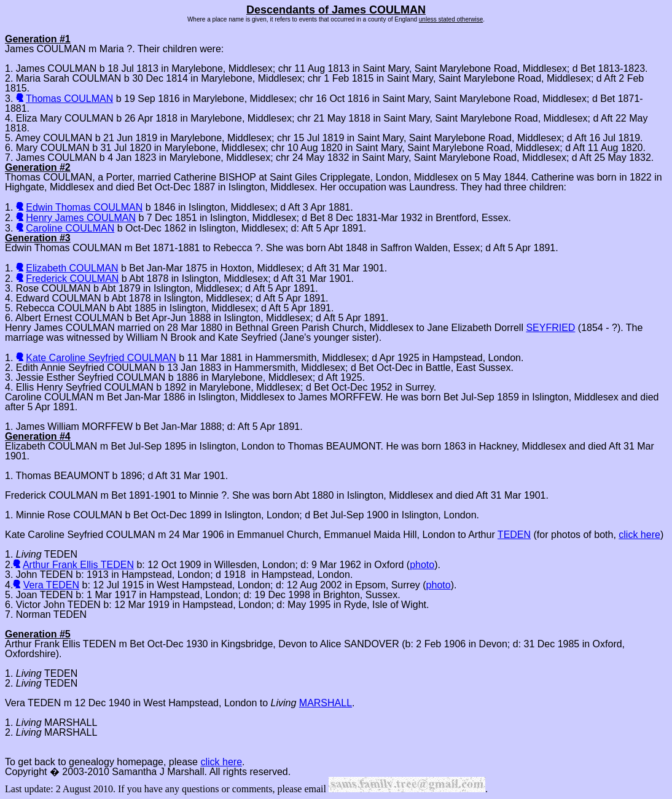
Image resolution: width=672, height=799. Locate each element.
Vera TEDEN (51, 585)
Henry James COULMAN (81, 218)
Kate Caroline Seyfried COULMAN (101, 358)
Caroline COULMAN (70, 228)
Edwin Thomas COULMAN (84, 207)
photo (422, 565)
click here (639, 535)
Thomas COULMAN (69, 99)
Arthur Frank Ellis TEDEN (78, 565)
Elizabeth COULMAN (72, 268)
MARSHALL (326, 703)
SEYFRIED (550, 328)
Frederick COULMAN (72, 279)
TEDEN (514, 535)
